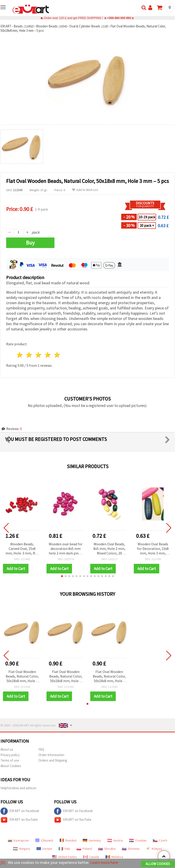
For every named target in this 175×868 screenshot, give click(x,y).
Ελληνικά (44, 840)
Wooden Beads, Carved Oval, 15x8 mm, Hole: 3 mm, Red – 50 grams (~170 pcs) (22, 549)
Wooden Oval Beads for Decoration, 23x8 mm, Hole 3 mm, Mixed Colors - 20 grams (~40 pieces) (153, 549)
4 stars (48, 355)
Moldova (114, 857)
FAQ (41, 749)
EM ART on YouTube (19, 820)
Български (18, 840)
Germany (92, 840)
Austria (115, 840)
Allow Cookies (158, 864)
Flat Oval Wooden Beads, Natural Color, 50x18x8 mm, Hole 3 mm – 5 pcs (22, 677)
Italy (64, 849)
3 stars (39, 355)
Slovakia (107, 849)
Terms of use (10, 760)
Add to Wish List (85, 190)
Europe (44, 849)
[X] (3, 862)
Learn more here (104, 862)
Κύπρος (154, 849)
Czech (160, 840)
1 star (20, 355)
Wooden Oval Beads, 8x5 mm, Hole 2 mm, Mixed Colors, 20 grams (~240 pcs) (109, 549)
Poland (84, 849)
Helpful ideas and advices (18, 788)
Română (68, 840)
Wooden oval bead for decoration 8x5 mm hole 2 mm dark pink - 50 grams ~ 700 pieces (66, 549)
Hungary (22, 849)
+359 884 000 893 (119, 18)
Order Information (51, 755)
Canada (91, 857)
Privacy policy (10, 755)
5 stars (57, 355)
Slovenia (131, 849)
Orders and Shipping (53, 760)
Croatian (138, 840)
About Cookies (11, 766)
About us (7, 749)
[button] (62, 576)
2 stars (29, 355)
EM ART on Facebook (20, 811)
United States (64, 857)
